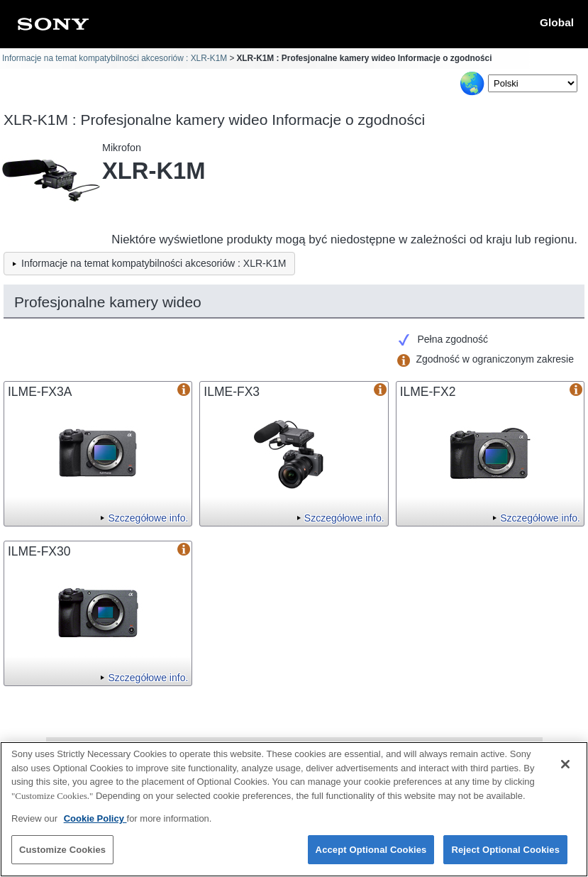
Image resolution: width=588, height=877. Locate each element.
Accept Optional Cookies (371, 856)
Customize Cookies (62, 856)
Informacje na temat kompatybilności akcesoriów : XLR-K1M (115, 58)
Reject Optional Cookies (505, 856)
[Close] (565, 771)
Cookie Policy (95, 825)
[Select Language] (533, 83)
